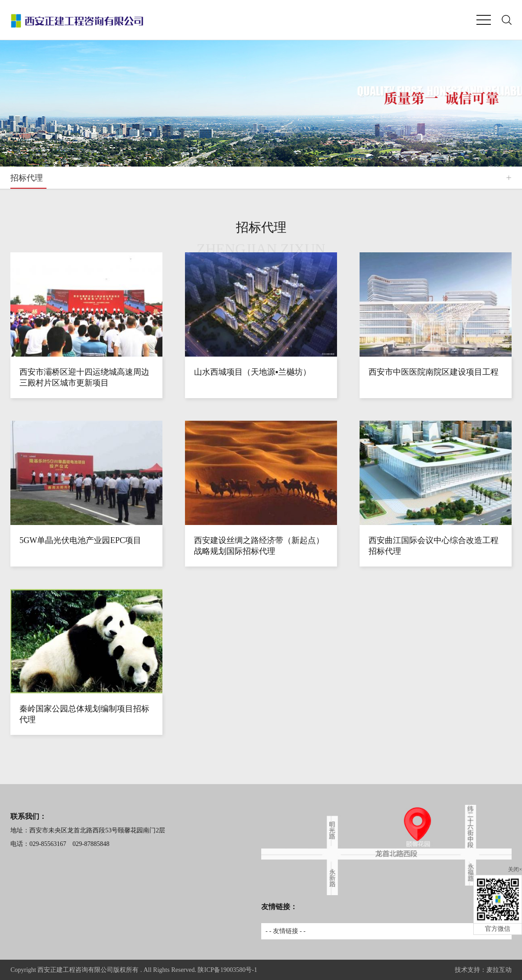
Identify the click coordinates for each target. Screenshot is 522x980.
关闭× (515, 869)
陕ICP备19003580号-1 (227, 970)
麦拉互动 (499, 970)
